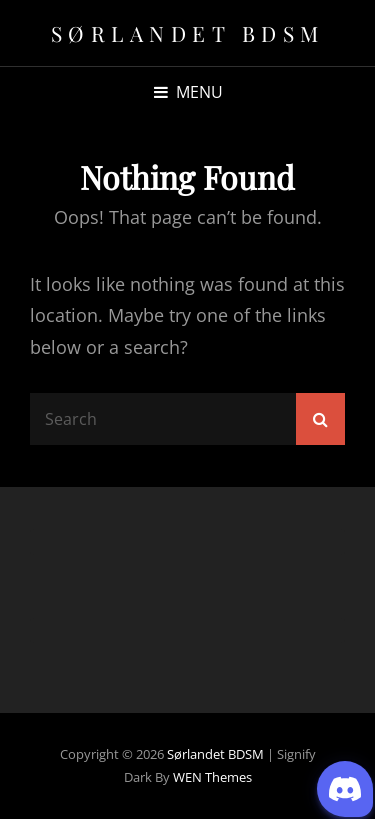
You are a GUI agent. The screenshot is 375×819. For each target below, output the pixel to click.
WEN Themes (212, 777)
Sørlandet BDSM (188, 33)
